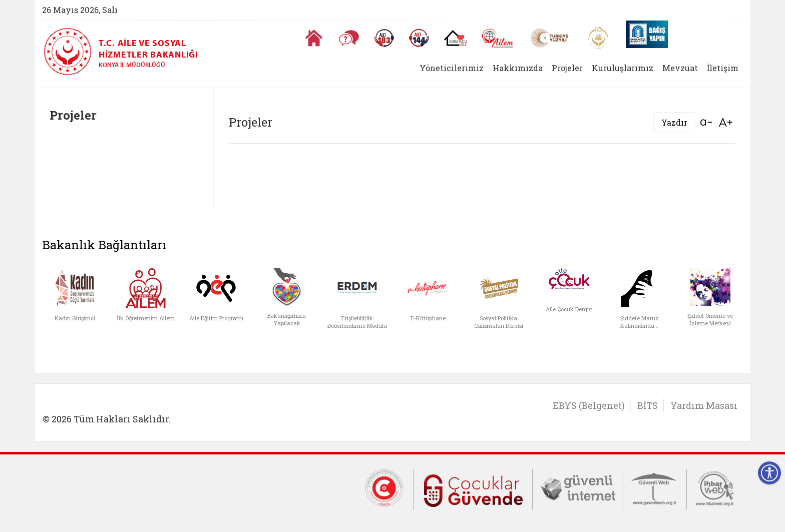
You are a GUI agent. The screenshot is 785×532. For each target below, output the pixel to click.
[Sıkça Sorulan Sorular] (349, 38)
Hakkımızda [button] (518, 68)
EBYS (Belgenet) (589, 405)
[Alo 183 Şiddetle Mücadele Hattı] (384, 38)
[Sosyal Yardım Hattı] (419, 38)
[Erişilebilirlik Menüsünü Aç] (769, 473)
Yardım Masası (704, 405)
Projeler (567, 68)
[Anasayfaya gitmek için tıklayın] (314, 38)
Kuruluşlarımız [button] (623, 68)
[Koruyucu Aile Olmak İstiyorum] (455, 38)
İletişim (723, 68)
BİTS (648, 405)
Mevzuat (680, 68)
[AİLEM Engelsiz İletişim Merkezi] (498, 38)
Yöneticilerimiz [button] (452, 68)
